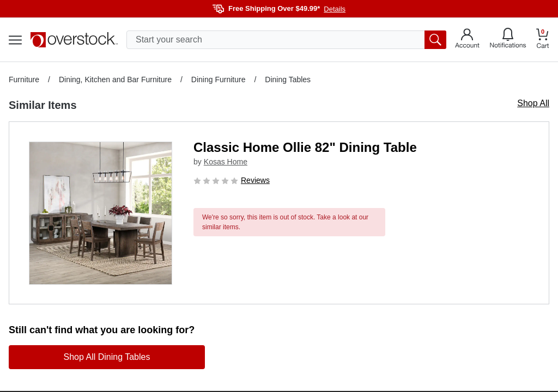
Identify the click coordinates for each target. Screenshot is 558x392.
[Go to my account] (467, 40)
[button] (101, 213)
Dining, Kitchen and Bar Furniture (115, 79)
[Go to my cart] (543, 40)
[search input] (286, 40)
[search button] (435, 40)
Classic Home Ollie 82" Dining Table (305, 147)
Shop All (533, 103)
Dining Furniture (219, 79)
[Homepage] (74, 40)
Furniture (24, 79)
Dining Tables (288, 79)
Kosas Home (226, 162)
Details (335, 9)
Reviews (255, 180)
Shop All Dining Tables (107, 357)
